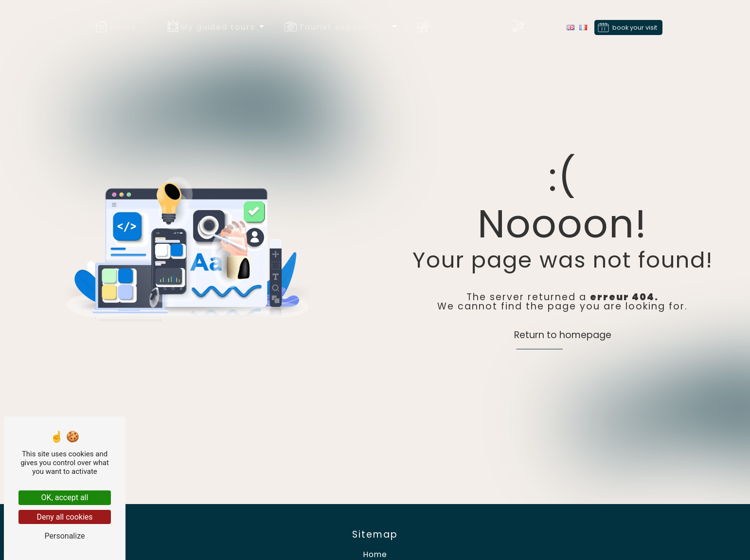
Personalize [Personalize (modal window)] (65, 536)
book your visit (635, 27)
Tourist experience (344, 27)
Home (123, 27)
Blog (537, 27)
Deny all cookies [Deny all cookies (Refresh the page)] (64, 517)
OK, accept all (65, 497)
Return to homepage (563, 335)
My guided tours (218, 27)
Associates (457, 27)
